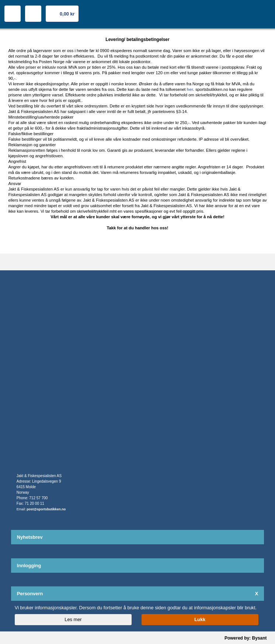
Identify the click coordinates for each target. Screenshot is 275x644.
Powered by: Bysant (246, 638)
